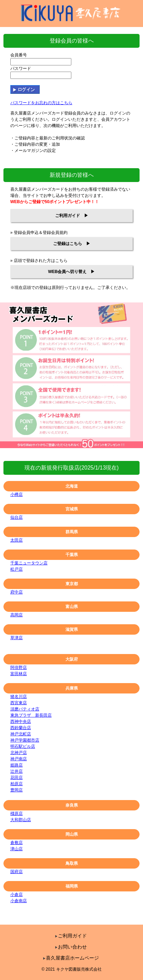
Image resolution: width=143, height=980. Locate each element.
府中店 (17, 592)
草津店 (17, 638)
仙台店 (17, 517)
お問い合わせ (71, 947)
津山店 (17, 849)
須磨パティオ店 (25, 709)
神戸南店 (19, 759)
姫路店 (17, 765)
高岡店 (17, 615)
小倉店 (17, 895)
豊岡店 (17, 790)
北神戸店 (19, 753)
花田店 (17, 778)
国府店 (17, 872)
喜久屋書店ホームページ (71, 958)
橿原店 (17, 814)
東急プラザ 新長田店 (31, 715)
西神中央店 (21, 722)
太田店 (17, 540)
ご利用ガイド (71, 936)
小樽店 (17, 494)
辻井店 (17, 771)
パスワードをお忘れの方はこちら (41, 103)
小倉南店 (19, 901)
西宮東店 (19, 703)
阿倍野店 (19, 668)
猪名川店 (19, 697)
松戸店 (17, 569)
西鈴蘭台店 (21, 728)
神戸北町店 (21, 734)
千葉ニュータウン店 (29, 563)
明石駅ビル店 (23, 746)
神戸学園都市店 (25, 740)
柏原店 (17, 784)
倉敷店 (17, 843)
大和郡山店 (21, 820)
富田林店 (19, 674)
